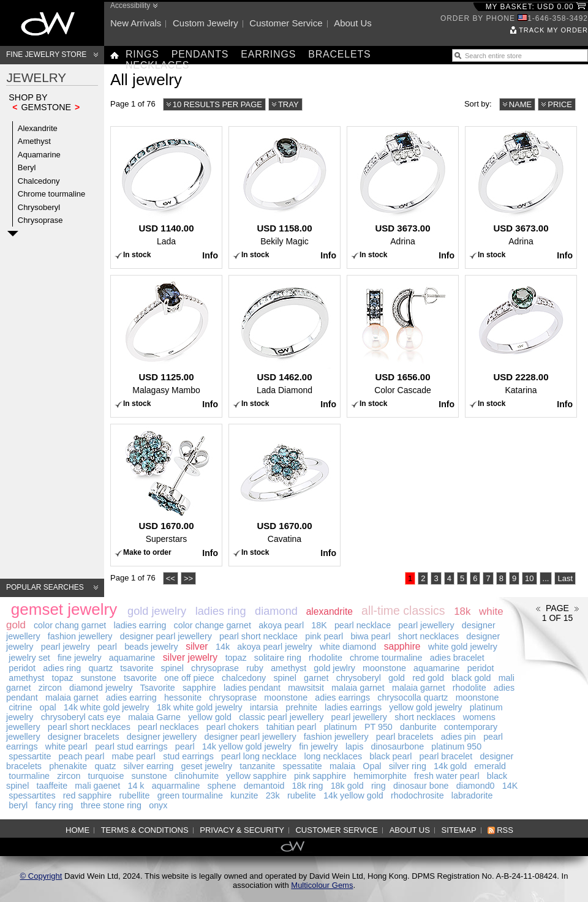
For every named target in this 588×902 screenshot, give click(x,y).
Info (210, 255)
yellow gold (210, 717)
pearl (107, 647)
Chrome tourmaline (52, 194)
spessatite (302, 766)
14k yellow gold (353, 795)
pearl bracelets (405, 737)
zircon (50, 688)
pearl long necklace (259, 756)
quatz (105, 766)
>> (188, 578)
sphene (222, 786)
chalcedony (244, 678)
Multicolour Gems (322, 885)
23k (273, 795)
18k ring (308, 786)
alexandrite (330, 611)
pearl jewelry (66, 647)
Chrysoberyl (39, 207)
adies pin (458, 737)
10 (529, 578)
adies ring (62, 668)
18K (319, 625)
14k (223, 647)
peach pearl (82, 756)
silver (197, 646)
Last (565, 578)
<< (171, 578)
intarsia (264, 707)
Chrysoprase (40, 220)
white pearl (66, 746)
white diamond (348, 647)
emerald (490, 766)
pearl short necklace (258, 636)
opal (48, 707)
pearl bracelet (446, 756)
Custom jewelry (205, 23)
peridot (22, 668)
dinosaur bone (421, 786)
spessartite (30, 756)
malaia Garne (154, 717)
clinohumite (197, 776)
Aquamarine (39, 155)
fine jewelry (80, 658)
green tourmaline (190, 795)
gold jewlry (334, 668)
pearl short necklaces (89, 727)
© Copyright (41, 876)
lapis (354, 746)
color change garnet (213, 625)
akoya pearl (281, 625)
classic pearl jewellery (281, 717)
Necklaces (157, 65)
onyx (158, 805)
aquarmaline (176, 786)
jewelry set (29, 658)
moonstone (384, 668)
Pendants (200, 54)
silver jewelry (190, 657)
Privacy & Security (242, 830)
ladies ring (221, 611)
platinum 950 (456, 746)
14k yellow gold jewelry (247, 746)
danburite (418, 727)
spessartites (32, 795)
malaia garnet (358, 688)
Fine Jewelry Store (46, 54)
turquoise (106, 776)
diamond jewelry (101, 688)
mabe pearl (134, 756)
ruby (255, 668)
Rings (142, 54)
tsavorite (137, 668)
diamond (276, 611)
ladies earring (140, 625)
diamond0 (476, 786)
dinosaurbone (398, 746)
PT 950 (379, 727)
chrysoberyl (359, 678)
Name (521, 104)
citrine (20, 707)
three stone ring (111, 805)
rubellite (134, 795)
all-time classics (403, 611)
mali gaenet (97, 786)
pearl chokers (233, 727)
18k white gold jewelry (200, 707)
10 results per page (217, 104)
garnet (316, 678)
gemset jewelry (64, 609)
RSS (505, 830)
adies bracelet (457, 658)
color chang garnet (70, 625)
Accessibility (130, 6)
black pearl (390, 756)
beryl (18, 805)
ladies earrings (353, 707)
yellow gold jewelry (425, 707)
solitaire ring (278, 658)
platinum (341, 727)
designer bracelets (84, 737)
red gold (428, 678)
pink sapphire (320, 776)
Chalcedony (39, 181)
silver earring (149, 766)
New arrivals (136, 23)
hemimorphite (380, 776)
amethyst (288, 668)
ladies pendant (252, 688)
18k (462, 611)
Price (560, 104)
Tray (288, 104)
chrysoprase (215, 668)
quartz (100, 668)
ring (379, 786)
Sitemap (459, 830)
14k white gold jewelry (107, 707)
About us (353, 23)
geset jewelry (207, 766)
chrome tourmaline (386, 658)
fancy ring (54, 805)
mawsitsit (306, 688)
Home (77, 830)
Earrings (268, 54)
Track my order (553, 30)
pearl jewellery (426, 625)
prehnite (301, 707)
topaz (236, 658)
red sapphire (87, 795)
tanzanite (257, 766)
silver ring (408, 766)
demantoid (264, 786)
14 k (136, 786)
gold (397, 678)
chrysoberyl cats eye (81, 717)
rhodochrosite (417, 795)
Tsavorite (158, 688)
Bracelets (339, 54)
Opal (372, 766)
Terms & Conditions (145, 830)
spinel (172, 668)
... (546, 578)
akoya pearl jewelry (274, 647)
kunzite (244, 795)
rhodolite (326, 658)
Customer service (286, 23)
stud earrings (188, 756)
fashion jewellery (80, 636)
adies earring (131, 697)
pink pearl (324, 636)
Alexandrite (38, 128)
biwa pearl (370, 636)
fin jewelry (318, 746)
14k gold (450, 766)
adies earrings (342, 697)
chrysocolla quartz (413, 697)
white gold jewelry (463, 647)
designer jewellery (162, 737)
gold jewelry (157, 611)
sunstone (99, 678)
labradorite (472, 795)
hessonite (183, 697)
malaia (342, 766)
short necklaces (428, 636)
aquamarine (132, 658)
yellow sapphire (256, 776)
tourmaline (29, 776)
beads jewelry (151, 647)
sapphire (402, 646)
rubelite (302, 795)
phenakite (68, 766)
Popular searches (45, 587)
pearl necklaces (168, 727)
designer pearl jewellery (166, 636)
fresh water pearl (447, 776)
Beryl (27, 167)
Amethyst (34, 141)
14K (510, 786)
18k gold (347, 786)
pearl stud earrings (131, 746)
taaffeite (52, 786)
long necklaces (333, 756)
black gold (471, 678)
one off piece (189, 678)
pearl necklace (363, 625)
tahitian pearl (292, 727)
